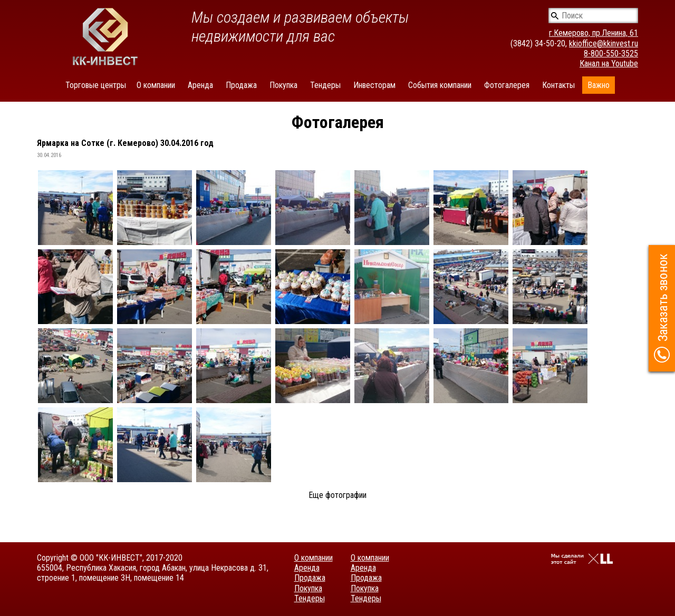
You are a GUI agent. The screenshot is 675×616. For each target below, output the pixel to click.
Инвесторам (374, 85)
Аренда (200, 85)
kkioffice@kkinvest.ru (604, 43)
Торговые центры (96, 85)
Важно (599, 85)
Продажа (241, 85)
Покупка (283, 85)
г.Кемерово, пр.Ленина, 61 (594, 33)
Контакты (558, 85)
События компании (440, 85)
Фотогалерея (507, 85)
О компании (156, 85)
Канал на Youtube (609, 63)
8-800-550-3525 (611, 53)
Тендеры (325, 85)
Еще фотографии (337, 495)
